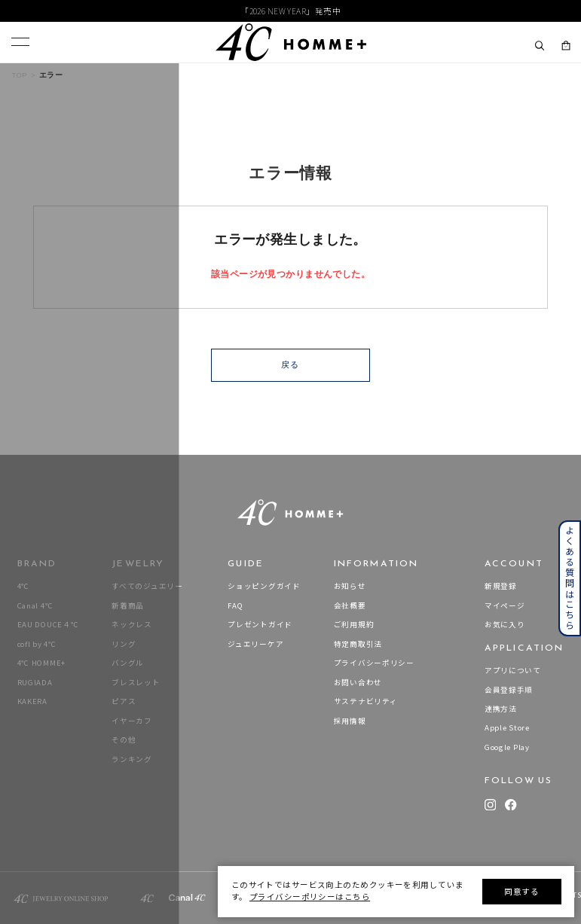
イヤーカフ (132, 721)
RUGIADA (35, 683)
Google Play (507, 747)
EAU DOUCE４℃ (48, 625)
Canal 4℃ (35, 606)
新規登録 (501, 586)
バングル (128, 663)
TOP (19, 75)
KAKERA (32, 701)
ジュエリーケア (255, 644)
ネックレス (132, 625)
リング (124, 644)
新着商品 (128, 606)
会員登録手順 (509, 690)
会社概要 (350, 606)
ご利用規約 (354, 625)
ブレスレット (136, 683)
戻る (290, 364)
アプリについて (513, 671)
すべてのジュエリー (147, 586)
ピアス (124, 701)
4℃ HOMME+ (42, 663)
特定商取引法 (358, 644)
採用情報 (350, 721)
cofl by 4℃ (37, 644)
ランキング (132, 759)
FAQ (235, 606)
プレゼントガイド (260, 625)
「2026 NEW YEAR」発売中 (290, 11)
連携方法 (501, 709)
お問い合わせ (358, 683)
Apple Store (507, 728)
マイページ (505, 606)
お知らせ (350, 586)
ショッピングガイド (264, 586)
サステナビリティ (366, 701)
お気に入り (505, 625)
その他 (124, 740)
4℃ (23, 586)
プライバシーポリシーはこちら (310, 897)
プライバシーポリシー (374, 663)
